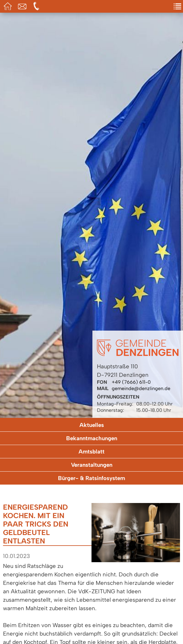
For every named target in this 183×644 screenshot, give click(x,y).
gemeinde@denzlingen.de (141, 388)
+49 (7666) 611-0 (131, 382)
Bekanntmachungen (92, 438)
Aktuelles (92, 425)
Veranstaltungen (92, 465)
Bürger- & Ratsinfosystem (91, 478)
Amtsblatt (91, 452)
